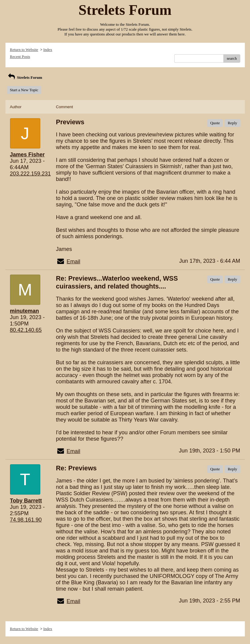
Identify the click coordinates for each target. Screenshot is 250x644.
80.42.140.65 (26, 330)
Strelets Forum (25, 77)
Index (48, 50)
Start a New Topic (24, 90)
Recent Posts (20, 57)
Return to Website (24, 50)
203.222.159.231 (30, 174)
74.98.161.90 (26, 520)
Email (73, 262)
